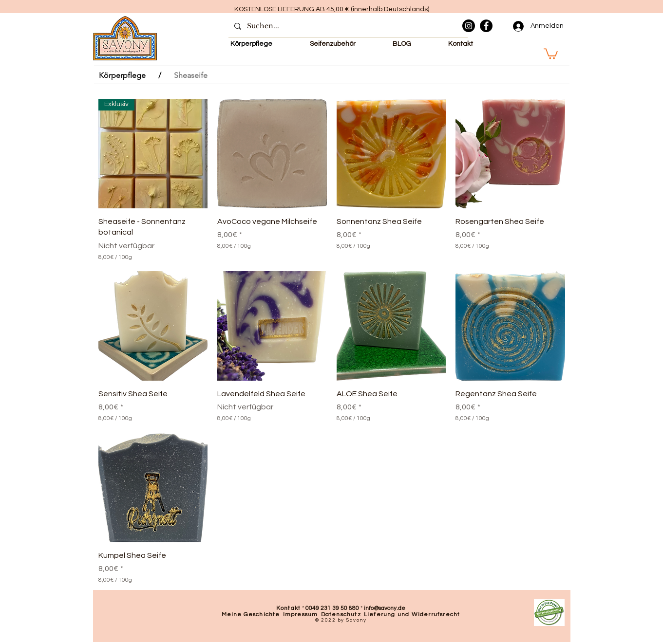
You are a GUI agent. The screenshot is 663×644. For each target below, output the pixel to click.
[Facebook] (486, 26)
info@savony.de (385, 608)
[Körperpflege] (122, 75)
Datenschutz (341, 615)
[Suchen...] (347, 26)
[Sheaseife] (191, 75)
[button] (551, 53)
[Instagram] (469, 26)
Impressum (301, 615)
